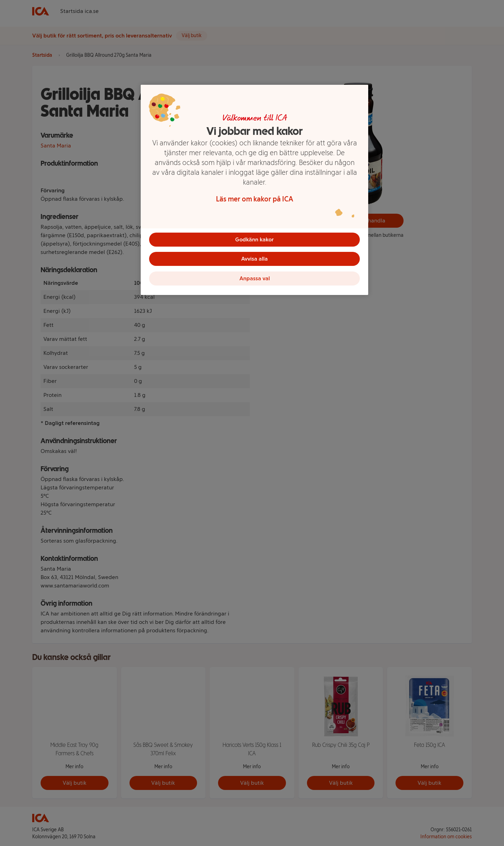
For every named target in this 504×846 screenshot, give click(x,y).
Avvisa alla (254, 259)
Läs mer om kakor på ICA (255, 199)
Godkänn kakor (254, 239)
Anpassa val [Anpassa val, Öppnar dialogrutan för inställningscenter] (255, 279)
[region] (254, 190)
